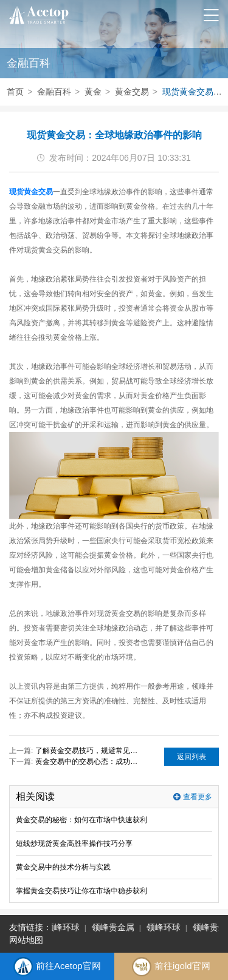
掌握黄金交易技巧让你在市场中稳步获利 (81, 891)
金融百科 (54, 92)
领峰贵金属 (114, 927)
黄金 (93, 92)
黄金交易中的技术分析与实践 (63, 867)
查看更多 (198, 797)
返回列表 (192, 757)
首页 (15, 92)
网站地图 (26, 940)
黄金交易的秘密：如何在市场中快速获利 (81, 820)
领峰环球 (63, 927)
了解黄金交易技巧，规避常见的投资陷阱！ (89, 751)
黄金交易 (132, 92)
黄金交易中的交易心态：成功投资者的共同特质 (89, 762)
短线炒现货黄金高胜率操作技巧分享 (74, 843)
